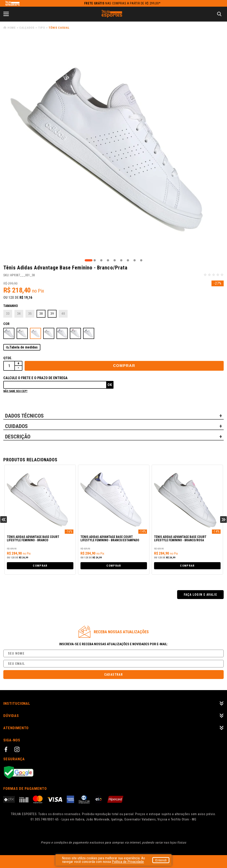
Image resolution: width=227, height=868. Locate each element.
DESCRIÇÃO (18, 437)
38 (41, 314)
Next (223, 520)
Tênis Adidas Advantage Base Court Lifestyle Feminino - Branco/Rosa (180, 539)
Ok (110, 385)
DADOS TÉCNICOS (24, 416)
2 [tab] (95, 260)
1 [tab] (89, 260)
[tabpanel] (113, 148)
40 (63, 314)
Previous (4, 520)
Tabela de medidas (23, 347)
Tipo (42, 28)
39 (52, 314)
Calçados (27, 28)
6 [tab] (121, 260)
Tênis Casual (59, 28)
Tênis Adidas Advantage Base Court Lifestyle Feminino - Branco (33, 539)
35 (30, 314)
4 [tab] (108, 260)
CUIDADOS (16, 426)
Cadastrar (114, 675)
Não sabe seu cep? (15, 391)
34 (19, 314)
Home (12, 28)
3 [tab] (101, 260)
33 (8, 314)
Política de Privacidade (128, 862)
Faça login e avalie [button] (201, 595)
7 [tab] (128, 260)
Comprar (124, 366)
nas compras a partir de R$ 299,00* (122, 3)
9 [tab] (141, 260)
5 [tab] (115, 260)
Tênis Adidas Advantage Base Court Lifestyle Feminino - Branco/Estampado (110, 539)
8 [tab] (135, 260)
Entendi (159, 860)
